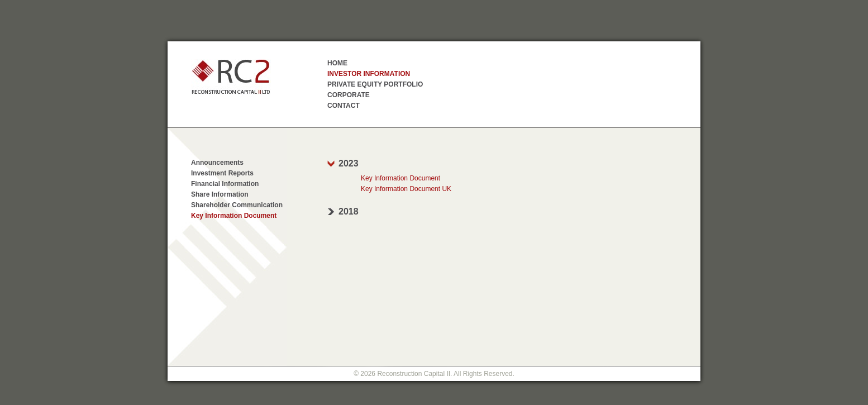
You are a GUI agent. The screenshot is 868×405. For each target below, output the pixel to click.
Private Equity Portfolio (375, 84)
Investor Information (369, 74)
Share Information (220, 194)
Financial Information (225, 184)
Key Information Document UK (406, 189)
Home (337, 63)
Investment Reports (222, 173)
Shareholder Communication (237, 205)
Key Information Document (234, 216)
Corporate (349, 95)
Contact (344, 106)
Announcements (217, 163)
